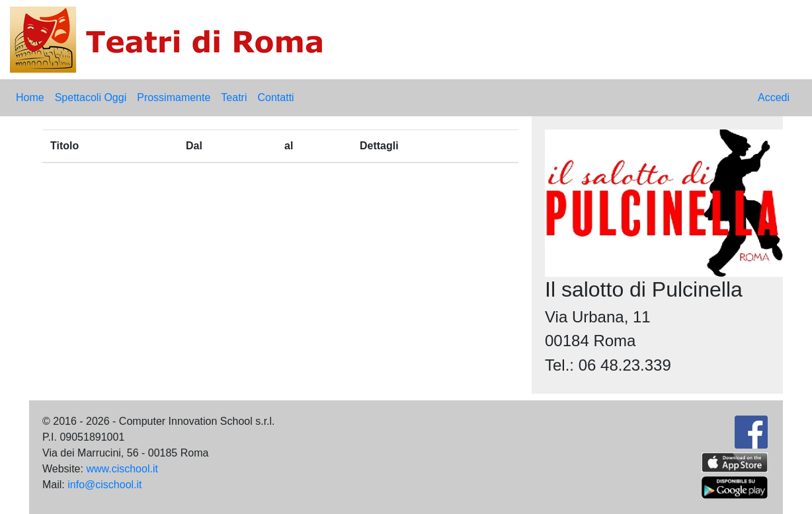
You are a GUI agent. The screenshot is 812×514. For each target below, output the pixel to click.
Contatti (275, 97)
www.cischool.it (122, 469)
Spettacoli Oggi (91, 97)
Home (30, 97)
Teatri (234, 97)
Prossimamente (174, 97)
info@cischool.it (104, 485)
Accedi (774, 97)
